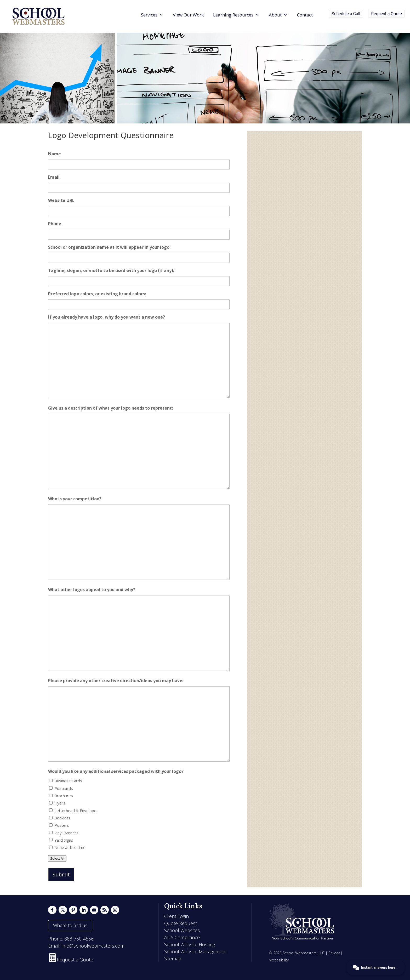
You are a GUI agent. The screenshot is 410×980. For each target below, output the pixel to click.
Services (152, 15)
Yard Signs (64, 840)
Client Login (176, 916)
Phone (55, 224)
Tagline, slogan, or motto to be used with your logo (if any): (111, 270)
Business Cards (68, 781)
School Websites (182, 930)
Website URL (61, 200)
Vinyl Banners (66, 833)
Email (54, 177)
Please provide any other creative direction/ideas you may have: (116, 681)
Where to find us (70, 925)
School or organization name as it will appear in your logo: (109, 247)
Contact (305, 15)
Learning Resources (236, 15)
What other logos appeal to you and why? (92, 590)
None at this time (70, 847)
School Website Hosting (190, 944)
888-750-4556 (79, 939)
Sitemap (173, 959)
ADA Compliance (182, 937)
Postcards (64, 788)
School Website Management (195, 951)
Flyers (60, 803)
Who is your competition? (75, 499)
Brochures (64, 796)
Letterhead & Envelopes (76, 811)
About (278, 15)
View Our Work (188, 15)
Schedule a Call (346, 14)
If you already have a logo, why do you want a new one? (107, 317)
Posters (62, 825)
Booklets (62, 818)
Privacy (334, 953)
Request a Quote (386, 14)
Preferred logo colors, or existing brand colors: (97, 294)
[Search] (322, 15)
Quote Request (181, 923)
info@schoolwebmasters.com (93, 946)
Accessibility (279, 960)
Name (55, 154)
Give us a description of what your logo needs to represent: (110, 408)
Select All (57, 858)
